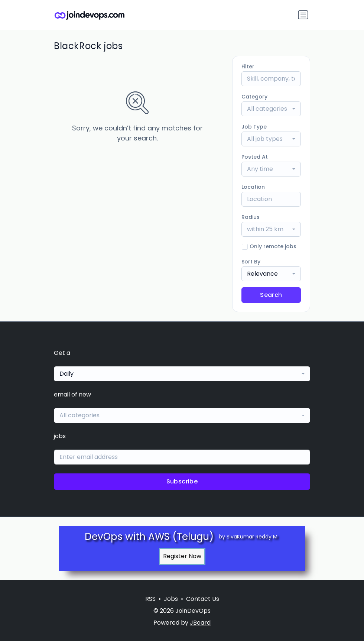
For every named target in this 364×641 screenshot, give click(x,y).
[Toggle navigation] (303, 15)
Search (271, 295)
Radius (251, 217)
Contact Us (203, 599)
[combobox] (271, 109)
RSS (150, 599)
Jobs (171, 599)
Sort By (251, 262)
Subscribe (182, 481)
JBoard (200, 623)
